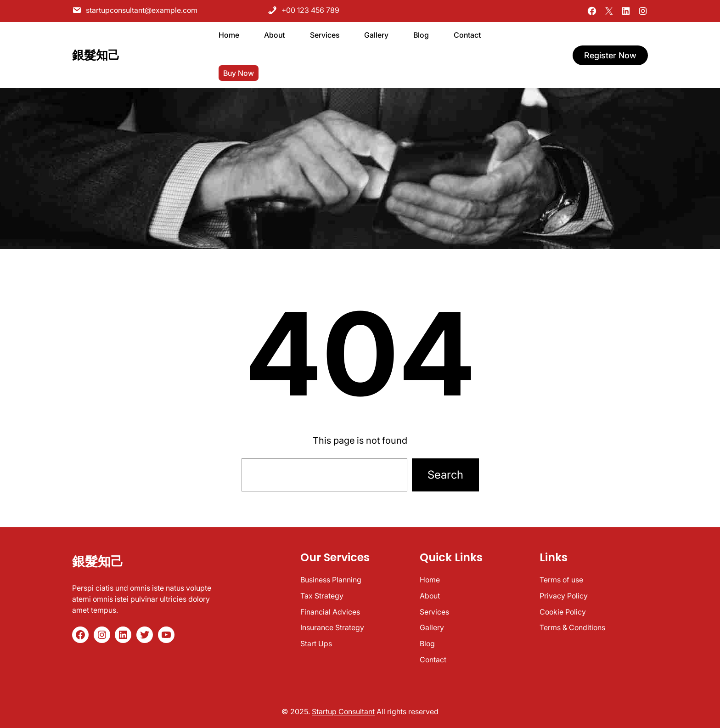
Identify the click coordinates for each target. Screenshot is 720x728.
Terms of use (561, 580)
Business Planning (331, 580)
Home (430, 580)
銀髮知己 (96, 54)
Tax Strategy (322, 596)
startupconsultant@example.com (135, 10)
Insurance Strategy (332, 627)
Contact (433, 660)
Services (434, 612)
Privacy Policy (564, 596)
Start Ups (316, 643)
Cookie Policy (563, 612)
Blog (427, 643)
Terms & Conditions (572, 627)
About (430, 596)
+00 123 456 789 (304, 10)
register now (610, 54)
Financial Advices (330, 612)
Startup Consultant (343, 711)
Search (445, 475)
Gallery (432, 627)
